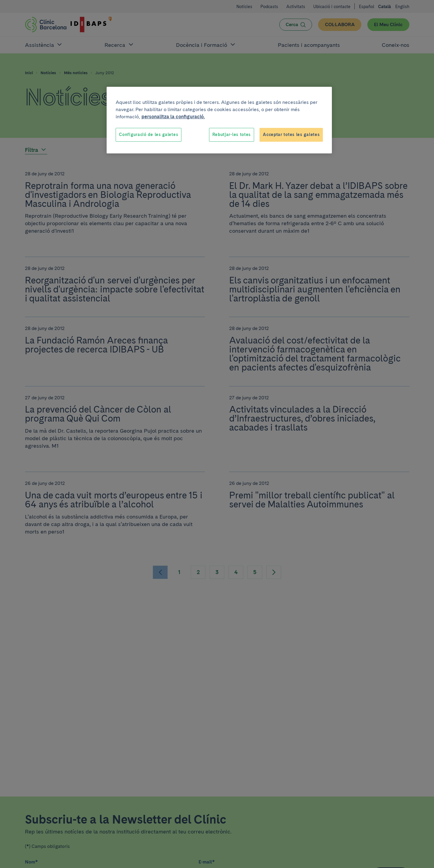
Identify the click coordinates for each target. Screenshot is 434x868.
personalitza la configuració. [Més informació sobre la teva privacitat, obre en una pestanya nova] (173, 117)
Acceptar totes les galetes (291, 135)
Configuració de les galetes (149, 135)
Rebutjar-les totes (232, 135)
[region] (219, 120)
